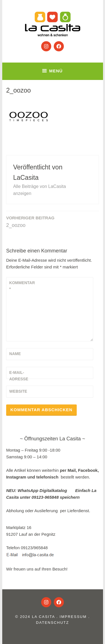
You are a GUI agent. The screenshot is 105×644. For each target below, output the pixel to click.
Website (18, 391)
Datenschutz (53, 623)
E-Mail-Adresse (19, 376)
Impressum (73, 617)
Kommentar (22, 286)
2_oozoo (30, 221)
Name (15, 354)
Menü (56, 71)
